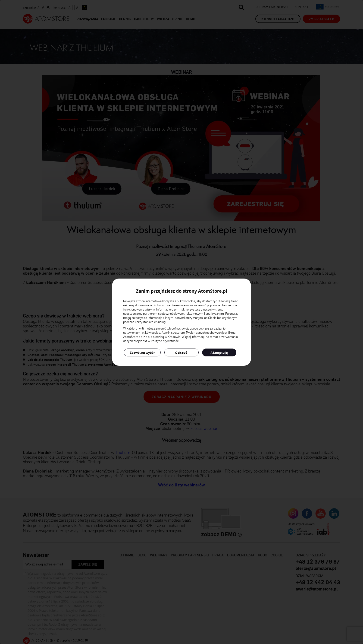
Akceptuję (219, 352)
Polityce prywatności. (166, 341)
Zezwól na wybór (142, 352)
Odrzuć (181, 352)
